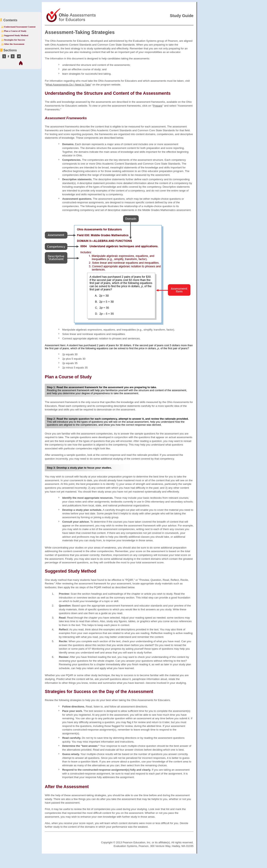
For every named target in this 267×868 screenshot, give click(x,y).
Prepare (158, 106)
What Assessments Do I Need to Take (68, 85)
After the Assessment (14, 44)
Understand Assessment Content (20, 27)
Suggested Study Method (16, 35)
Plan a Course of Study (15, 31)
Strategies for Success (14, 40)
